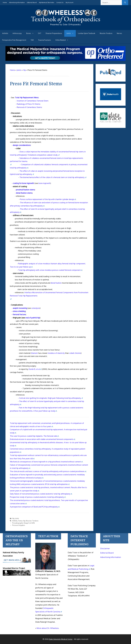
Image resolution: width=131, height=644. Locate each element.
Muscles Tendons (106, 33)
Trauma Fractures (45, 40)
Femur (20, 521)
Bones (31, 33)
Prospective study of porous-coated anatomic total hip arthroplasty (38, 497)
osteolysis (36, 308)
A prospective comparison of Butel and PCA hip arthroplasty (35, 507)
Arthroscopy (17, 33)
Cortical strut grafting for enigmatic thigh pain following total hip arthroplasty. (51, 398)
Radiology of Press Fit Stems (28, 104)
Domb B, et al (35, 369)
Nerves (119, 33)
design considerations (22, 145)
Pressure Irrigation (19, 525)
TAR (32, 40)
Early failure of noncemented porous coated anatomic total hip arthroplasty (41, 494)
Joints (71, 33)
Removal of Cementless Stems (29, 107)
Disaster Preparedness (54, 33)
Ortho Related (63, 40)
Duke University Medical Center (61, 639)
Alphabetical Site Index (47, 2)
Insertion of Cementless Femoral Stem (32, 101)
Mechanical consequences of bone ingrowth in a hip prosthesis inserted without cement (46, 462)
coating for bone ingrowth (23, 183)
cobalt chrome (75, 353)
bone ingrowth (44, 183)
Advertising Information (17, 2)
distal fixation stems (24, 193)
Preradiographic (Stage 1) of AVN (23, 523)
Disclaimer (105, 548)
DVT (40, 33)
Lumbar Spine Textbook (87, 33)
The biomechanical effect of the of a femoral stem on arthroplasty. (53, 177)
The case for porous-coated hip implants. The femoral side (34, 436)
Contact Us (60, 2)
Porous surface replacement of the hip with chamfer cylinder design (48, 199)
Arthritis (5, 33)
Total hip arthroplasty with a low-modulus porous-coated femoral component (50, 270)
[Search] (125, 3)
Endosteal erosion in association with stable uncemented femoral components (42, 439)
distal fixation (56, 283)
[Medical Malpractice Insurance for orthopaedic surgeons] (66, 60)
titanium (34, 353)
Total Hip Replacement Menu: (27, 98)
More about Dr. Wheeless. (48, 628)
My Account (70, 2)
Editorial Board (32, 2)
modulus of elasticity (56, 353)
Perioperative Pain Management (14, 40)
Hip (13, 518)
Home (5, 2)
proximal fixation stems (25, 190)
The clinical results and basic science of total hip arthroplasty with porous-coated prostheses (48, 471)
